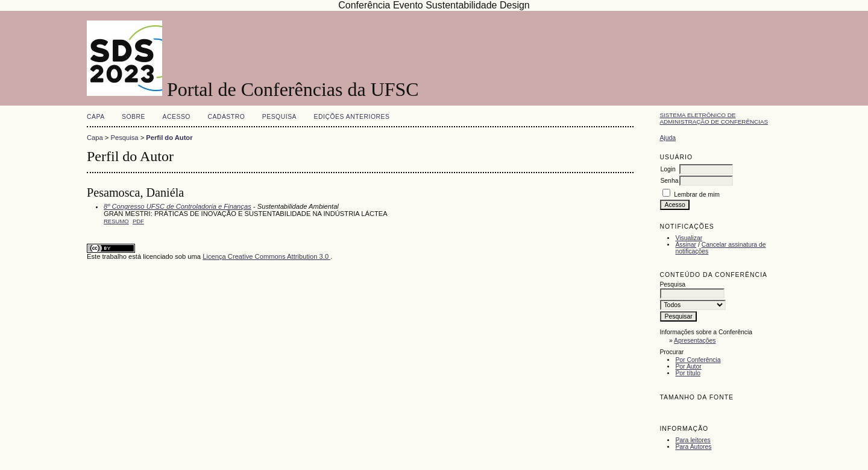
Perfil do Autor (169, 138)
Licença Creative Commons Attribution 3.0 (266, 256)
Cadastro (226, 117)
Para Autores (693, 447)
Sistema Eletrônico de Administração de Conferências (714, 118)
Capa (96, 117)
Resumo (116, 221)
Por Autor (688, 367)
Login (668, 169)
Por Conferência (698, 360)
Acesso (177, 117)
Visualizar (689, 238)
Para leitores (693, 440)
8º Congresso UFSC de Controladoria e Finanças (178, 206)
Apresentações (695, 341)
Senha (669, 181)
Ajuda (668, 138)
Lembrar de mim (697, 195)
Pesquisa (279, 117)
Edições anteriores (352, 117)
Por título (688, 373)
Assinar (686, 245)
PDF (138, 221)
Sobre (134, 117)
